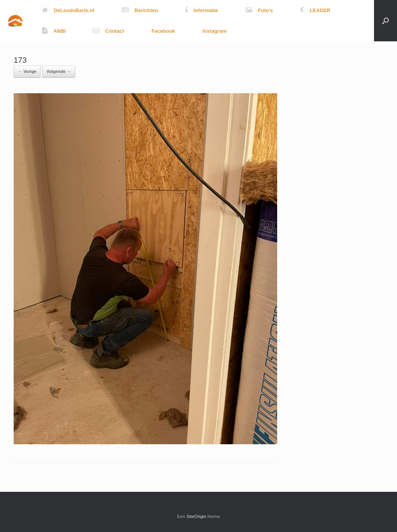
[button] (385, 21)
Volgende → (59, 71)
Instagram (215, 31)
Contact (108, 31)
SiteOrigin (197, 516)
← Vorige (27, 71)
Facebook (163, 31)
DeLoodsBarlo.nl (68, 10)
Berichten (140, 10)
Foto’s (259, 10)
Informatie (202, 10)
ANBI (54, 31)
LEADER (315, 10)
